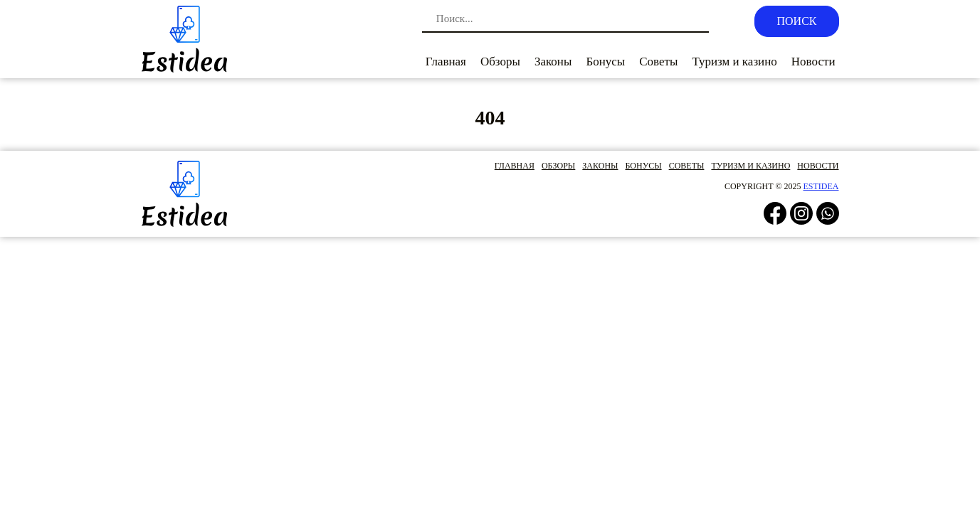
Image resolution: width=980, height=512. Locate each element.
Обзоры (500, 62)
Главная (446, 62)
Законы (553, 62)
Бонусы (605, 62)
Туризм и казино (734, 62)
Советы (658, 62)
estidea (821, 186)
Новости (813, 62)
